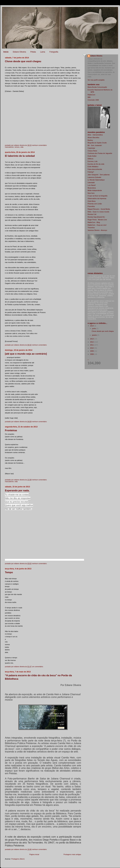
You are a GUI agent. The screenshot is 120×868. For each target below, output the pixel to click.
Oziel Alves (92, 201)
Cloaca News (92, 151)
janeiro (95, 335)
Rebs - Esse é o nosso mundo (98, 212)
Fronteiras (11, 430)
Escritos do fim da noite (96, 164)
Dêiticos (90, 159)
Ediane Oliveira (19, 52)
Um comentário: (38, 667)
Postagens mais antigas (72, 854)
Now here (91, 193)
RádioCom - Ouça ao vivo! (97, 225)
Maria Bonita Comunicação (97, 87)
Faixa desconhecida (95, 169)
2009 (92, 351)
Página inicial (34, 854)
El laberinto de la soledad (20, 156)
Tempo (9, 572)
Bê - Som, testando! (95, 145)
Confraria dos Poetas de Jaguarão (100, 153)
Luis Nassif (92, 185)
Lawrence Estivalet (94, 177)
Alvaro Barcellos (93, 137)
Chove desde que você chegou (23, 61)
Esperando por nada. (17, 491)
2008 (92, 354)
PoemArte (91, 206)
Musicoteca (92, 188)
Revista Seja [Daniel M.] (96, 217)
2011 (92, 345)
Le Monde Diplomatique (96, 180)
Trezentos (91, 228)
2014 (92, 326)
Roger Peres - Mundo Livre (97, 220)
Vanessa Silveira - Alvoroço (97, 230)
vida (22, 147)
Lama (43, 52)
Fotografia (54, 52)
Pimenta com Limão (95, 204)
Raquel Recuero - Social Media (99, 209)
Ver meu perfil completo (96, 80)
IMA (89, 97)
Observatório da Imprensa (97, 198)
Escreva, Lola (92, 161)
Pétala (33, 52)
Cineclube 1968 (93, 100)
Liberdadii (91, 183)
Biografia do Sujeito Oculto (97, 143)
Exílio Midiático (93, 167)
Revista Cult (92, 214)
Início (6, 52)
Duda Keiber (92, 156)
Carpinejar (91, 148)
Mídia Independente (95, 190)
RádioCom (91, 95)
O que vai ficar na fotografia (97, 196)
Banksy (90, 140)
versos (17, 147)
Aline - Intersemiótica (95, 135)
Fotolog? (91, 172)
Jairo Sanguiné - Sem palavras (99, 175)
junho (94, 329)
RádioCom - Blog (94, 222)
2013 (92, 339)
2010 (92, 348)
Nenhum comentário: (40, 145)
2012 (92, 342)
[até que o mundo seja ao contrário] (26, 354)
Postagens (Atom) (18, 859)
